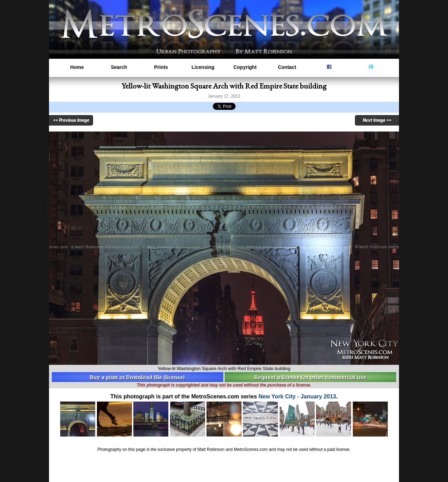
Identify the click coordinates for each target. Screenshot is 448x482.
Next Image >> (377, 120)
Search (119, 67)
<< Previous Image (71, 120)
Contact (287, 67)
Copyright (245, 67)
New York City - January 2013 (297, 396)
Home (77, 67)
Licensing (203, 67)
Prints (161, 67)
